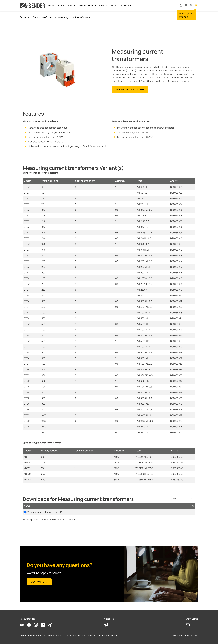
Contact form (39, 582)
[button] (191, 5)
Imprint (115, 636)
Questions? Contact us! (130, 90)
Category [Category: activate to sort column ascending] (85, 506)
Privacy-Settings (53, 636)
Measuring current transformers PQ (42, 512)
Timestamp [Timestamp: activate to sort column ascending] (148, 506)
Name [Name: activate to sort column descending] (27, 506)
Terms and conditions (31, 636)
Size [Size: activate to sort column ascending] (105, 506)
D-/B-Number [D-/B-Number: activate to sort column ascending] (175, 506)
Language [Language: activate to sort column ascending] (124, 506)
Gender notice (101, 636)
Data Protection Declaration (78, 636)
